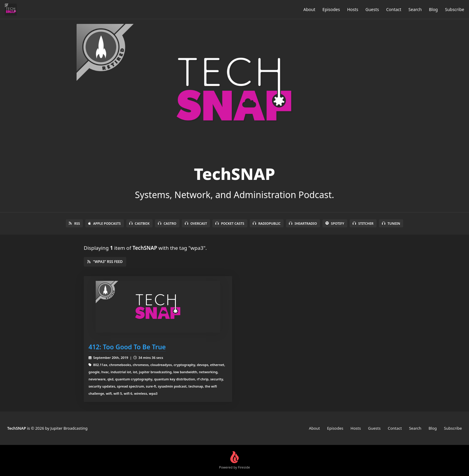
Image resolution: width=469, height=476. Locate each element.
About (309, 9)
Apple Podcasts (104, 223)
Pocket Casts (230, 223)
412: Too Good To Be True (127, 347)
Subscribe (455, 9)
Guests (372, 9)
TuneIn (391, 223)
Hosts (352, 9)
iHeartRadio (303, 223)
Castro (167, 223)
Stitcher (363, 223)
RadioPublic (267, 223)
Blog (433, 9)
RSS (74, 223)
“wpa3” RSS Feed (105, 262)
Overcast (196, 223)
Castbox (139, 223)
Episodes (331, 9)
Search (415, 9)
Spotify (335, 223)
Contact (394, 9)
